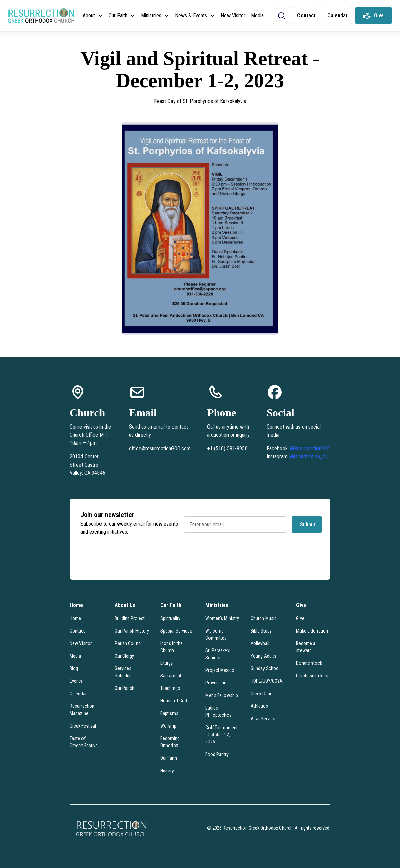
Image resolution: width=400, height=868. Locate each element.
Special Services (176, 631)
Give (300, 618)
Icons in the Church (171, 647)
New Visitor (233, 15)
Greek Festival (83, 726)
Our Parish (125, 688)
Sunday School (265, 668)
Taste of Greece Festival (84, 742)
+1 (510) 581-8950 (227, 448)
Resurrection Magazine (82, 710)
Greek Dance (263, 694)
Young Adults (263, 656)
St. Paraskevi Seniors (218, 654)
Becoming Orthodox (170, 742)
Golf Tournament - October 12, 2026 (222, 735)
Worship (168, 726)
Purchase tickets (312, 676)
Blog (74, 668)
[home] (41, 16)
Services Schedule (124, 672)
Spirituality (170, 618)
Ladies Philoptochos (219, 711)
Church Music (264, 618)
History (167, 771)
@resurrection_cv (309, 457)
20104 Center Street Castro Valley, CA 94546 (87, 465)
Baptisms (169, 713)
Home (75, 618)
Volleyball (260, 643)
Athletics (259, 706)
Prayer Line (216, 683)
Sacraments (172, 676)
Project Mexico (220, 670)
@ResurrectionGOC (310, 448)
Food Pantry (217, 754)
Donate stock (309, 663)
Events (76, 681)
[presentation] (235, 558)
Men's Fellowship (222, 695)
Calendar (78, 694)
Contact (77, 631)
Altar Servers (263, 719)
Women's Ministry (222, 618)
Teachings (170, 688)
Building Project (130, 618)
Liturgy (167, 663)
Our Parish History (132, 631)
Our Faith (169, 758)
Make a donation (312, 631)
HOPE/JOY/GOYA (267, 681)
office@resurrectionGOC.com (160, 448)
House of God (174, 701)
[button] (93, 16)
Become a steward (306, 647)
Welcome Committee (216, 634)
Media (257, 15)
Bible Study (261, 631)
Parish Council (129, 643)
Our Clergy (124, 656)
